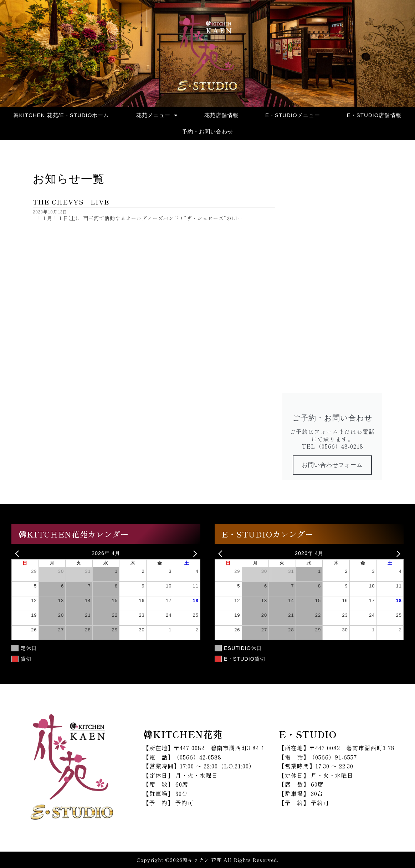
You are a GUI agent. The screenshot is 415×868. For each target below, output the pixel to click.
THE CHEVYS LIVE (71, 202)
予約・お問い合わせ (207, 132)
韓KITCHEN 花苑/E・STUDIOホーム (62, 115)
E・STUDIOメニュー (293, 115)
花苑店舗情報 (221, 115)
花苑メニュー (157, 115)
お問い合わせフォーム (332, 465)
